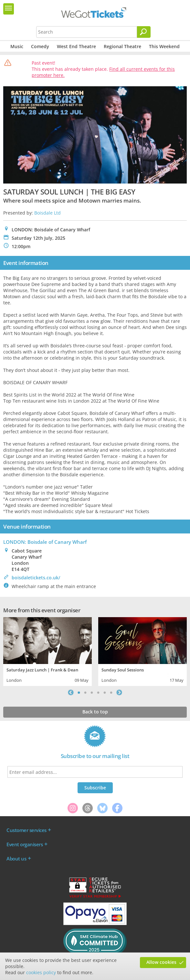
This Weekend (164, 46)
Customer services (26, 830)
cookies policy (41, 972)
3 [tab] (92, 692)
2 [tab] (85, 692)
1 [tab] (79, 692)
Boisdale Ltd (48, 213)
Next (119, 692)
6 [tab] (111, 692)
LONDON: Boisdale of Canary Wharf (45, 542)
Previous (71, 692)
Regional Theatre (122, 46)
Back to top (95, 712)
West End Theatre (76, 46)
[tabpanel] (48, 651)
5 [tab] (105, 692)
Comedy (40, 46)
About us (16, 859)
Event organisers (25, 844)
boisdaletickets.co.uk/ (36, 578)
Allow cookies (161, 962)
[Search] (144, 32)
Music (17, 46)
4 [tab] (98, 692)
